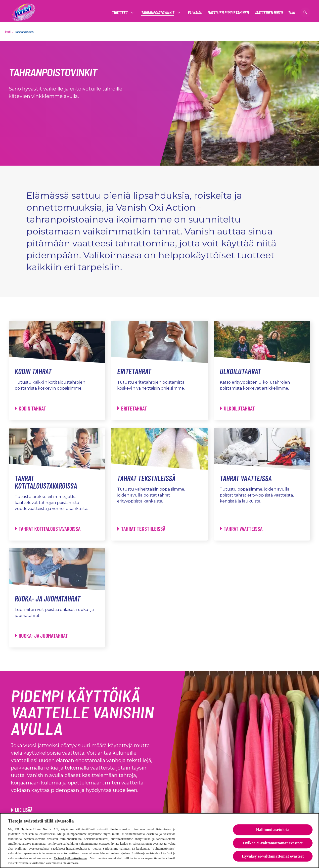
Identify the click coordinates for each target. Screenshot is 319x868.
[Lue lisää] (22, 810)
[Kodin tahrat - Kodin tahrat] (30, 408)
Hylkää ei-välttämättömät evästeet (273, 844)
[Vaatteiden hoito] (269, 13)
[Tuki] (292, 13)
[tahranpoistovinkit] (158, 13)
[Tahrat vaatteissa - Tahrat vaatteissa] (241, 529)
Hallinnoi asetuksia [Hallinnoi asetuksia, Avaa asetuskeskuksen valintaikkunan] (273, 831)
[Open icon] (305, 12)
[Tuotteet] (120, 13)
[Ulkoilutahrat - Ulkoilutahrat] (237, 408)
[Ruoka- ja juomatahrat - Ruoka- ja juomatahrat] (41, 636)
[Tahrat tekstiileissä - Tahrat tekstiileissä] (141, 529)
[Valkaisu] (195, 13)
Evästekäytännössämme (70, 859)
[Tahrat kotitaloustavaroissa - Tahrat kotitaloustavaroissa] (48, 529)
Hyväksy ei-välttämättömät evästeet (273, 857)
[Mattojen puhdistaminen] (228, 13)
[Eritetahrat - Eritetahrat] (132, 408)
